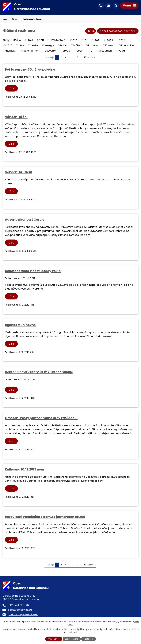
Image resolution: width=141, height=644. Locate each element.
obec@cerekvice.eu (20, 610)
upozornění (105, 51)
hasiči (64, 45)
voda (122, 51)
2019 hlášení (58, 40)
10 (85, 57)
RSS (91, 31)
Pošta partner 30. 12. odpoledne (30, 69)
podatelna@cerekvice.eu (23, 614)
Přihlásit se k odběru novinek (118, 31)
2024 (122, 40)
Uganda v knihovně (20, 325)
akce (21, 45)
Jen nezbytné (72, 639)
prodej (67, 51)
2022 (98, 40)
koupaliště (128, 45)
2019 (42, 40)
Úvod (5, 19)
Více (11, 88)
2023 (110, 40)
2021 (86, 40)
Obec (15, 19)
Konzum (110, 45)
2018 (30, 40)
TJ (91, 51)
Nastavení (89, 639)
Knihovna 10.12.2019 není (24, 469)
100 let (18, 40)
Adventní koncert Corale (25, 220)
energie (49, 45)
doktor (35, 45)
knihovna (94, 45)
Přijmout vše (54, 639)
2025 (9, 45)
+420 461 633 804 (19, 605)
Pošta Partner (30, 51)
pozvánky (51, 51)
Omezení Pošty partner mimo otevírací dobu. (41, 418)
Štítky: (6, 40)
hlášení (78, 45)
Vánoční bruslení (19, 172)
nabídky (11, 51)
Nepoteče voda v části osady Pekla (33, 271)
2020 (74, 40)
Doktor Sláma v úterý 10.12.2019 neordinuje (39, 372)
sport (80, 51)
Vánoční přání (16, 117)
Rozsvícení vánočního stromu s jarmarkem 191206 (45, 517)
